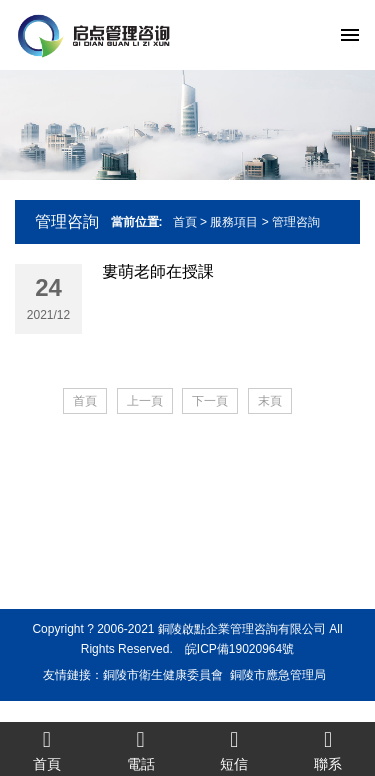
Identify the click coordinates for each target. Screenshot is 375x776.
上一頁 (145, 401)
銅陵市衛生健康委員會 (163, 675)
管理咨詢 (296, 222)
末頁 (270, 401)
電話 (141, 749)
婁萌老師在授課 (158, 271)
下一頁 (210, 401)
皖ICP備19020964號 (239, 649)
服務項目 (234, 222)
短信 (235, 749)
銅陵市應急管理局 (278, 675)
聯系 (328, 749)
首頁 (185, 222)
